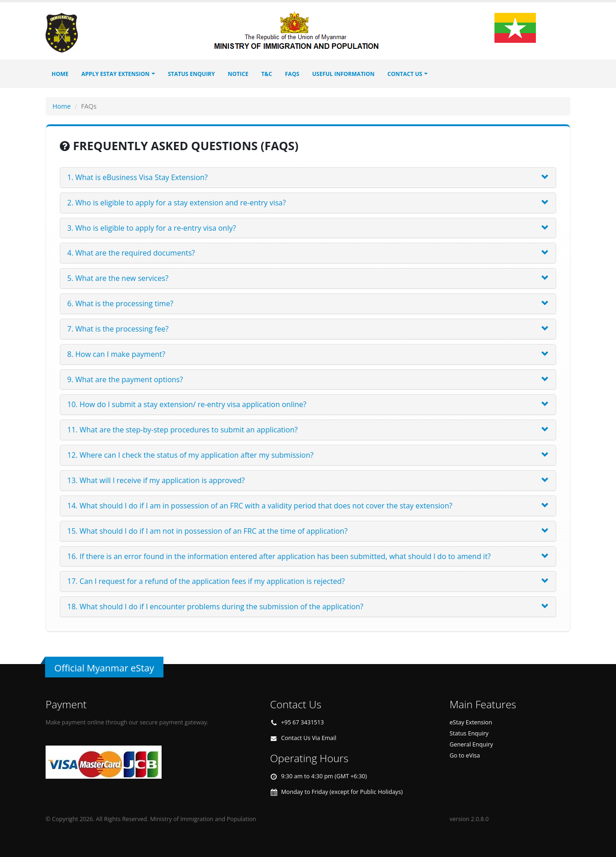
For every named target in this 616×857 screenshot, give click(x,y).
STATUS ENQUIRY (192, 74)
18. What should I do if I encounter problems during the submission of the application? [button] (215, 606)
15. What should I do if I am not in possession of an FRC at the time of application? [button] (207, 531)
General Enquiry (471, 744)
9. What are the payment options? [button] (125, 379)
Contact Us (405, 74)
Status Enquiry (469, 733)
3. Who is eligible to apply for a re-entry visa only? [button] (151, 228)
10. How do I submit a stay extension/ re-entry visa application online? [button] (187, 404)
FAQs (292, 74)
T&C (267, 74)
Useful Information (343, 74)
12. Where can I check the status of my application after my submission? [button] (190, 455)
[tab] (308, 178)
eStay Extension (471, 722)
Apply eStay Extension (116, 74)
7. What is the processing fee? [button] (118, 329)
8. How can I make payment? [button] (116, 354)
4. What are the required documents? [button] (131, 253)
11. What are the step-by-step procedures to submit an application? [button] (183, 430)
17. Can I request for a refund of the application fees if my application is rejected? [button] (206, 581)
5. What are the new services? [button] (118, 278)
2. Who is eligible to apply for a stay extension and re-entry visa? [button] (177, 203)
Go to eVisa (465, 755)
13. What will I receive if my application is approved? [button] (156, 480)
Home (60, 74)
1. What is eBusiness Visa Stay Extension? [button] (137, 177)
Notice (238, 74)
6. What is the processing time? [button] (120, 303)
